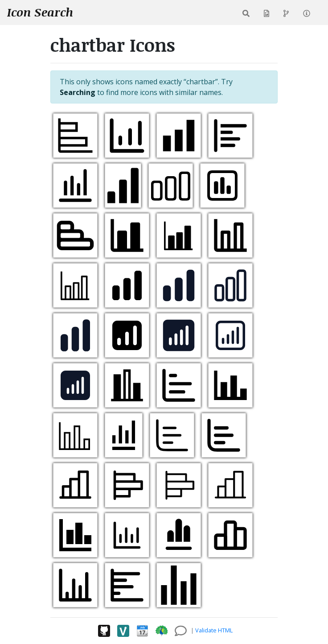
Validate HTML (214, 630)
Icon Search (40, 12)
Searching (78, 92)
